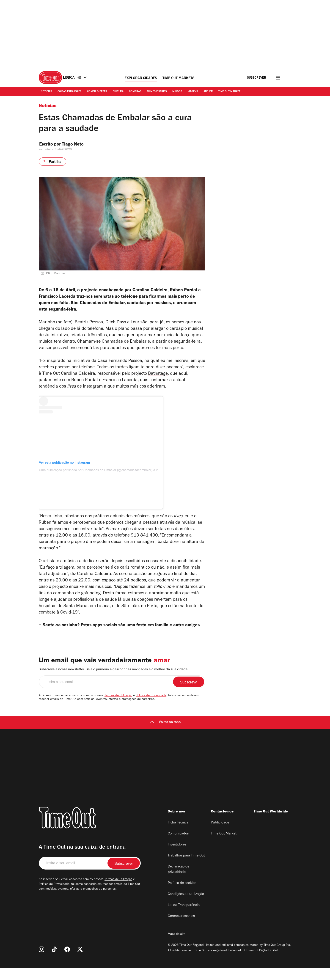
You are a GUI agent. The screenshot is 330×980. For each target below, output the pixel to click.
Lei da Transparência (184, 917)
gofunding (91, 597)
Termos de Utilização (118, 708)
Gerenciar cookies (181, 928)
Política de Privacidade (151, 708)
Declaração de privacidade (179, 881)
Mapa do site (176, 946)
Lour (135, 326)
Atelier (208, 92)
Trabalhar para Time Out (186, 868)
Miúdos (177, 92)
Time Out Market (229, 92)
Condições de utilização (186, 906)
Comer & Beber (97, 92)
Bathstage (158, 378)
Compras (135, 92)
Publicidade (220, 835)
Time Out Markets (178, 78)
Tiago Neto (76, 145)
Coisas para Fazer (70, 92)
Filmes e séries (157, 92)
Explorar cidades (141, 78)
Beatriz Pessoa (89, 326)
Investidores (177, 857)
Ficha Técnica (178, 835)
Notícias (46, 92)
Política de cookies (182, 895)
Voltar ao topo (165, 734)
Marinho (47, 326)
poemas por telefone (75, 371)
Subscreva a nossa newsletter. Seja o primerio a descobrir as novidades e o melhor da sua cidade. (114, 682)
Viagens (193, 92)
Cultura (118, 92)
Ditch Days (116, 326)
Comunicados (178, 846)
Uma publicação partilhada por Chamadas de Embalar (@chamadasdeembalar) (96, 474)
